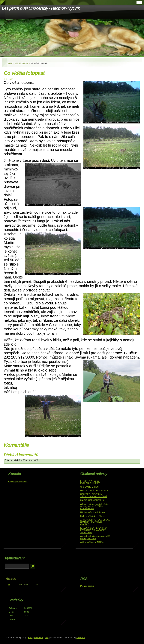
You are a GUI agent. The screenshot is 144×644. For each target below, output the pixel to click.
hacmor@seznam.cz (18, 482)
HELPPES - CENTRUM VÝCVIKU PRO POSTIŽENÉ (94, 495)
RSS (30, 637)
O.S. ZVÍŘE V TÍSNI (90, 487)
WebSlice (39, 637)
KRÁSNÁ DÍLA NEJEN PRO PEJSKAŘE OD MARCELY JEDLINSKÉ (93, 530)
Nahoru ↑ (81, 637)
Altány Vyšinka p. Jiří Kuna (93, 542)
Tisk (46, 637)
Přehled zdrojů (87, 586)
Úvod (10, 63)
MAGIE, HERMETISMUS (92, 500)
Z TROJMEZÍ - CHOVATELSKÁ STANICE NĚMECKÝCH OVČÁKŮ (95, 522)
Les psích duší (22, 63)
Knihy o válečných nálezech (93, 516)
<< (9, 585)
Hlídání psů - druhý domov (93, 512)
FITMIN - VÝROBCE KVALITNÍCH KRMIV (90, 482)
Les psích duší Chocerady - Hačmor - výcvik (41, 8)
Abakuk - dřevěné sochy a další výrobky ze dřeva (95, 537)
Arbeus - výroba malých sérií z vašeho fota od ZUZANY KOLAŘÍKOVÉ (94, 506)
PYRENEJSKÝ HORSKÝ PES (94, 491)
